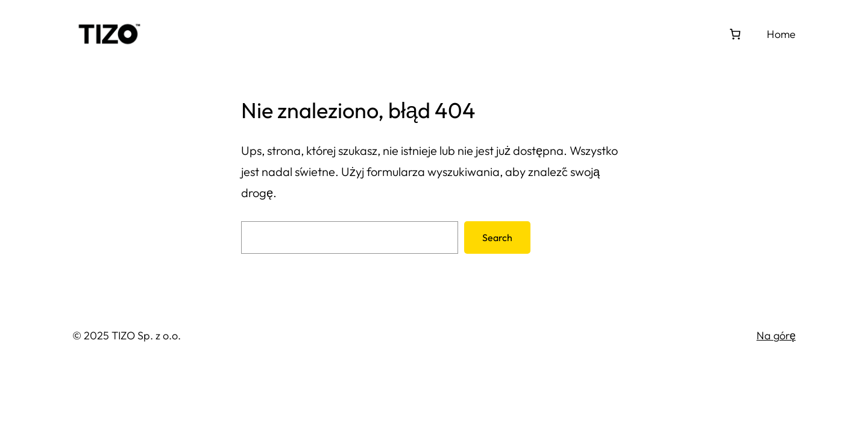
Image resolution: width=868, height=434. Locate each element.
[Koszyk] (735, 34)
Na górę (776, 335)
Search (497, 237)
